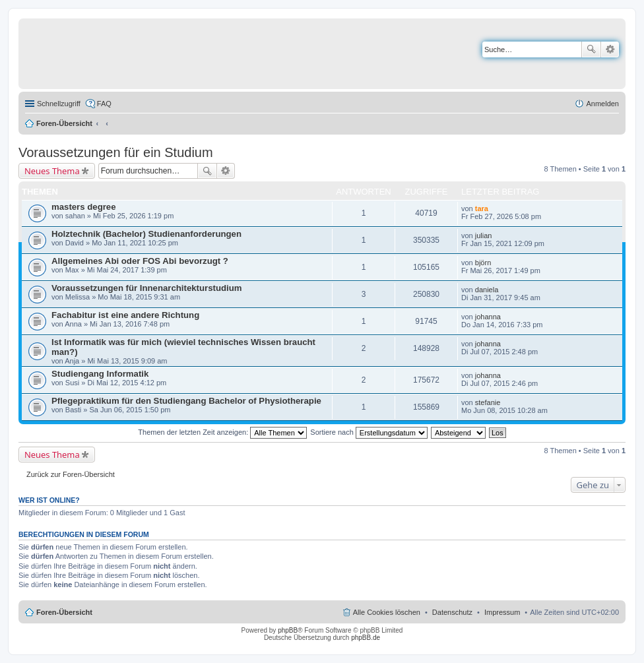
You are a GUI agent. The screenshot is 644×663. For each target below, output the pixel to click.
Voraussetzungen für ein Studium (116, 152)
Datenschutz (452, 612)
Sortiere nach (369, 432)
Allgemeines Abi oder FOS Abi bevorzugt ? (140, 261)
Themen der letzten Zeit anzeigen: (222, 432)
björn (483, 263)
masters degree (84, 207)
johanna (488, 317)
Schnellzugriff (59, 104)
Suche (591, 49)
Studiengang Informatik (100, 374)
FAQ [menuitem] (104, 104)
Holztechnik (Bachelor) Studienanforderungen (146, 234)
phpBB (288, 630)
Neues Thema (52, 171)
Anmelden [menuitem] (602, 104)
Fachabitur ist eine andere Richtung (125, 315)
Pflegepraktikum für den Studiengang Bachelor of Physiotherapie (186, 401)
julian (484, 236)
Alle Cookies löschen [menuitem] (387, 612)
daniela (487, 290)
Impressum (502, 612)
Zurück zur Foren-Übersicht (71, 474)
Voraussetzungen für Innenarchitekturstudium (146, 288)
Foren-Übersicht (64, 123)
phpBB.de (366, 638)
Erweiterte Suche (610, 49)
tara (482, 208)
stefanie (488, 402)
